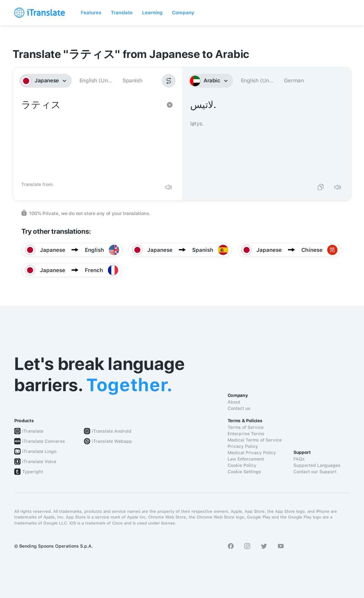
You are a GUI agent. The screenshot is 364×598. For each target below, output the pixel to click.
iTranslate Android (112, 431)
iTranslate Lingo (39, 451)
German (294, 80)
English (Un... (96, 80)
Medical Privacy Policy (252, 453)
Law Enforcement (246, 459)
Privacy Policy (243, 446)
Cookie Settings (244, 472)
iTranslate (33, 431)
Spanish (132, 80)
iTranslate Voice (39, 461)
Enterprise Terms (246, 434)
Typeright (33, 472)
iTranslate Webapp (112, 441)
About (234, 402)
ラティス (91, 138)
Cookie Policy (242, 465)
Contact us (239, 408)
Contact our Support (315, 472)
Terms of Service (246, 427)
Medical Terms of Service (255, 440)
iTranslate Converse (44, 441)
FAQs (299, 459)
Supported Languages (317, 465)
